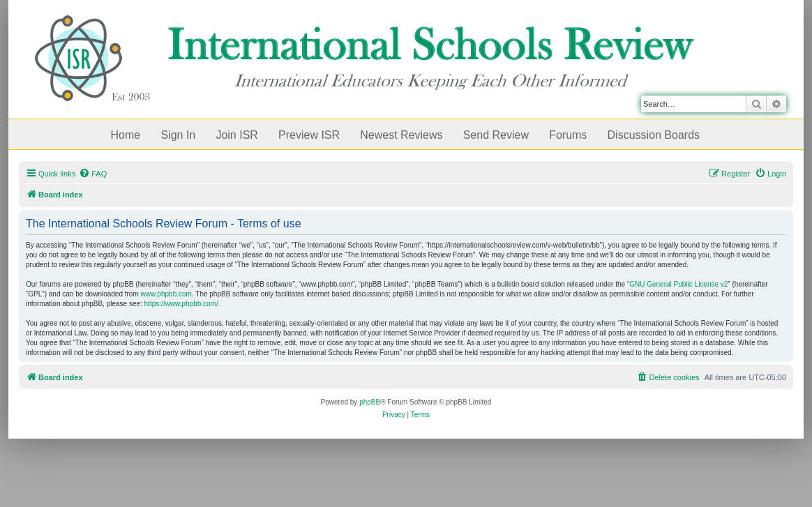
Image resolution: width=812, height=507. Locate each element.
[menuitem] (93, 174)
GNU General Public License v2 (678, 284)
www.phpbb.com (166, 294)
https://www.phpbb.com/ (181, 304)
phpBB (370, 402)
